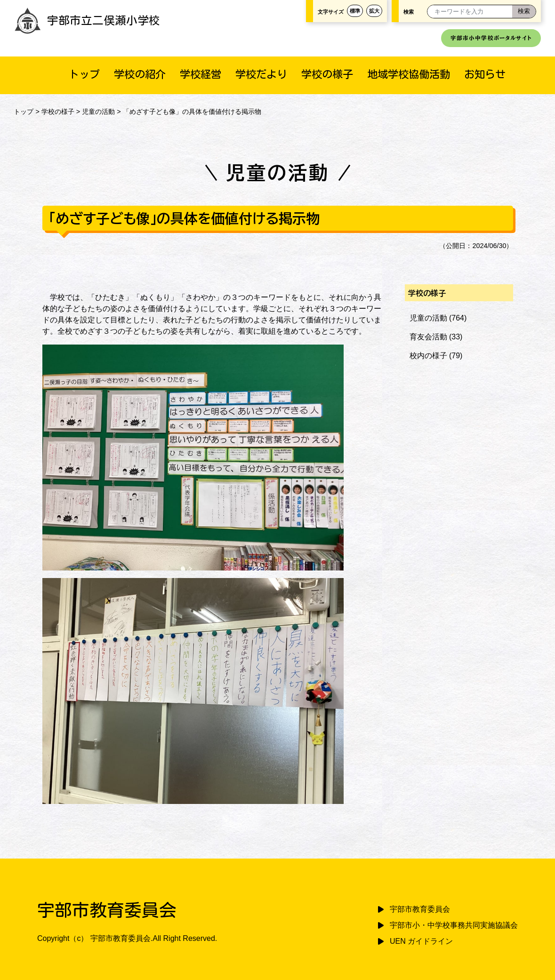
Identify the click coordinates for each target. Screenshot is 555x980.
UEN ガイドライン (421, 941)
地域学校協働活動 (409, 74)
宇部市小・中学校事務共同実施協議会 (454, 925)
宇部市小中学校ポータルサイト (491, 38)
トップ (84, 74)
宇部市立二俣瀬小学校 (87, 20)
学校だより (261, 74)
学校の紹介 (140, 74)
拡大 (374, 11)
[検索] (524, 12)
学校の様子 (327, 74)
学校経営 (201, 74)
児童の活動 (98, 112)
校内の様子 (428, 356)
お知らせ (485, 74)
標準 (355, 11)
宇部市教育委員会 (420, 909)
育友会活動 (428, 337)
